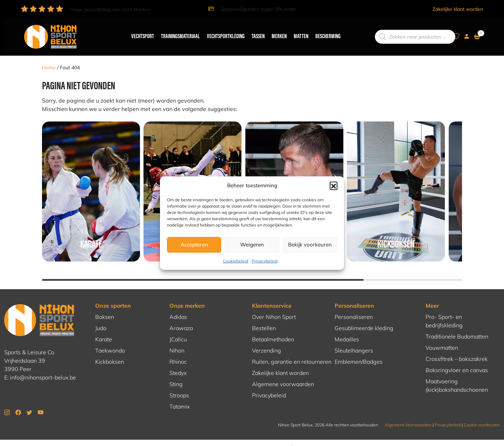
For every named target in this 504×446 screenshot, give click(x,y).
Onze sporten (113, 295)
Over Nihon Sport (274, 307)
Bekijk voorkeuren (310, 245)
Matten (298, 32)
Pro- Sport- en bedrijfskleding (444, 311)
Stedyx (178, 363)
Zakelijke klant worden (458, 9)
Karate (104, 329)
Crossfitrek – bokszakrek (457, 349)
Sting (176, 374)
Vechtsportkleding (223, 32)
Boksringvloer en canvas (457, 360)
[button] (334, 186)
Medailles (347, 329)
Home (49, 58)
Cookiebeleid (236, 261)
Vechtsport (139, 32)
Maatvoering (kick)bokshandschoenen (457, 375)
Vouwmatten (442, 337)
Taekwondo (110, 340)
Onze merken (187, 295)
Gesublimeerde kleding (364, 318)
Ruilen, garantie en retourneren (292, 351)
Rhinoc (178, 351)
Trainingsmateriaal (177, 32)
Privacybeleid (265, 261)
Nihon (177, 340)
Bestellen (264, 318)
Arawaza (181, 318)
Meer (432, 295)
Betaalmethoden (273, 329)
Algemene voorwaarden (283, 374)
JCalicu (178, 329)
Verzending (267, 340)
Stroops (179, 385)
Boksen (105, 307)
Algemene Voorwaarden (408, 415)
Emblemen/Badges (359, 351)
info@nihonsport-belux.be (43, 367)
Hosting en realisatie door (252, 440)
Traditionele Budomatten (457, 326)
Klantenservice (272, 295)
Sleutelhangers (354, 340)
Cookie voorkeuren (482, 415)
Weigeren (252, 245)
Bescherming (325, 32)
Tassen (255, 32)
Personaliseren (354, 295)
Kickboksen (110, 351)
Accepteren (194, 245)
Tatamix (180, 396)
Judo (101, 318)
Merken (276, 32)
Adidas (178, 307)
